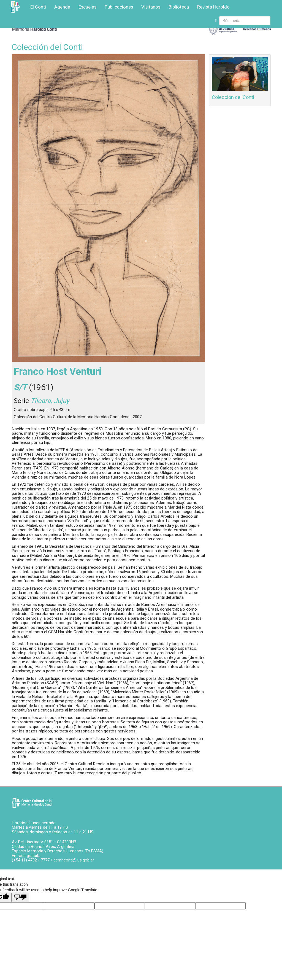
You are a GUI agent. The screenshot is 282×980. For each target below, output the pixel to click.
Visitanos (151, 7)
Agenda (62, 7)
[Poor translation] (20, 897)
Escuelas (87, 7)
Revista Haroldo (213, 7)
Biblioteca (179, 7)
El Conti (38, 7)
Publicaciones (119, 7)
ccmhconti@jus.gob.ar (74, 860)
